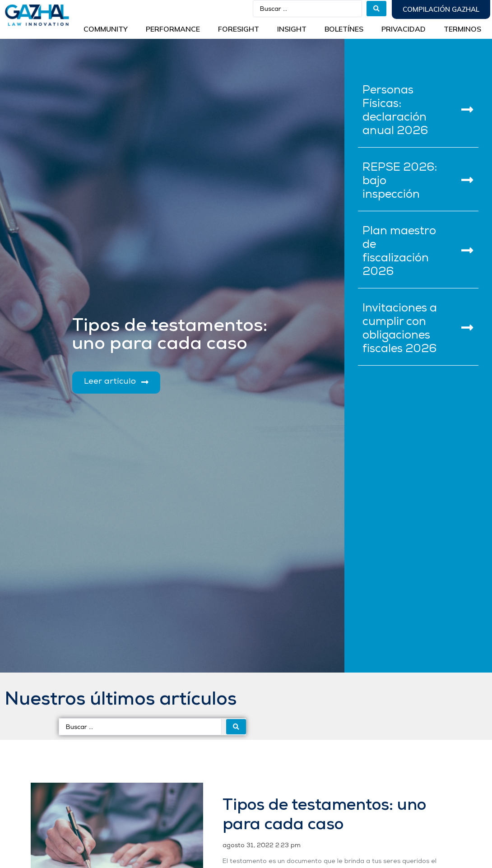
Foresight (239, 29)
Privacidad (404, 29)
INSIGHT (292, 29)
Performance (173, 29)
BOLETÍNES (344, 29)
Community (106, 29)
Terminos (462, 29)
